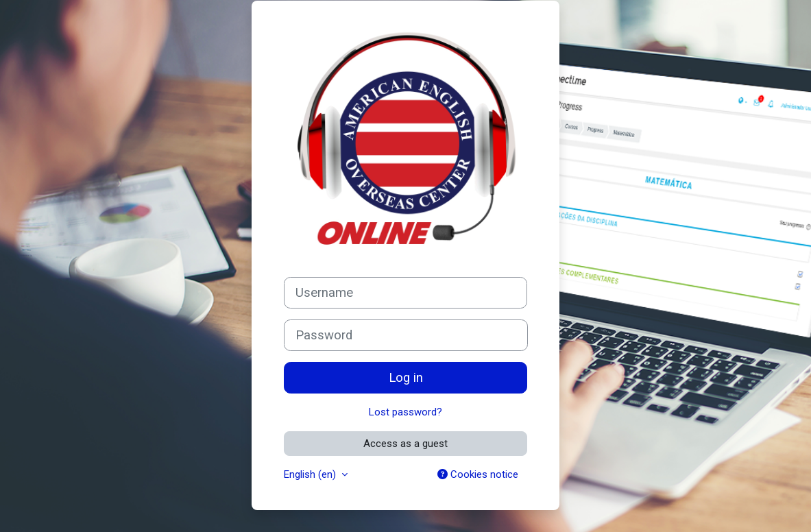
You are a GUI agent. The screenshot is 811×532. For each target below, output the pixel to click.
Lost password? (405, 412)
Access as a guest (405, 444)
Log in (406, 378)
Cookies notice (478, 474)
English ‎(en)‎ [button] (311, 474)
